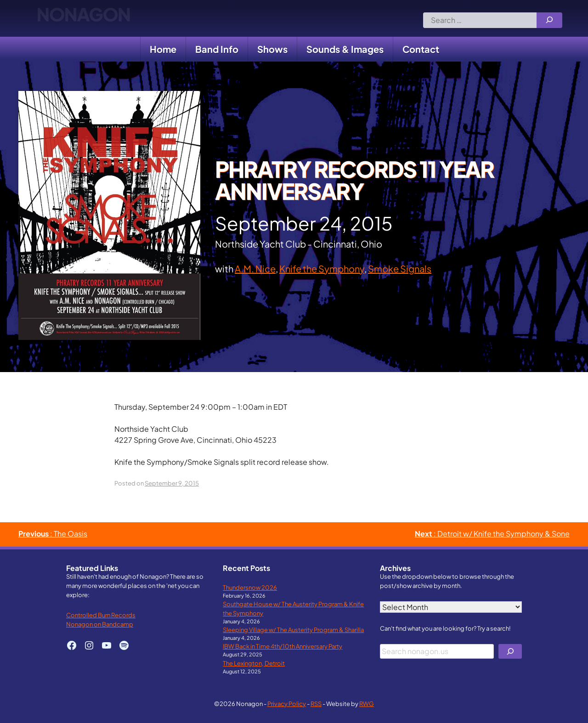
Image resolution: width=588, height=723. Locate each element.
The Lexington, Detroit (254, 663)
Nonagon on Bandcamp (100, 624)
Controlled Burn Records (101, 615)
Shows (272, 49)
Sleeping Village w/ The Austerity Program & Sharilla (293, 630)
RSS (316, 703)
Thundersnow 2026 (250, 587)
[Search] (549, 20)
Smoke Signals (400, 268)
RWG (367, 703)
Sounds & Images (345, 49)
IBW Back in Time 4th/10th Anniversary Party (283, 646)
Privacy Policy (287, 703)
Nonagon (83, 18)
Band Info (217, 49)
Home (163, 49)
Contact (421, 49)
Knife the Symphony (322, 268)
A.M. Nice (255, 268)
